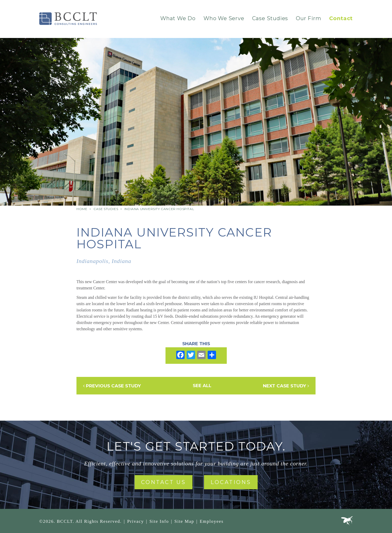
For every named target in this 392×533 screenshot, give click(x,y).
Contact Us (164, 482)
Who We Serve (224, 18)
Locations (231, 482)
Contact (341, 18)
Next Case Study (286, 386)
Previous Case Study (112, 386)
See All (202, 386)
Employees (212, 521)
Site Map (184, 521)
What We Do (178, 18)
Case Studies (270, 18)
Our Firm (308, 18)
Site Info (159, 521)
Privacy (136, 521)
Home (82, 209)
